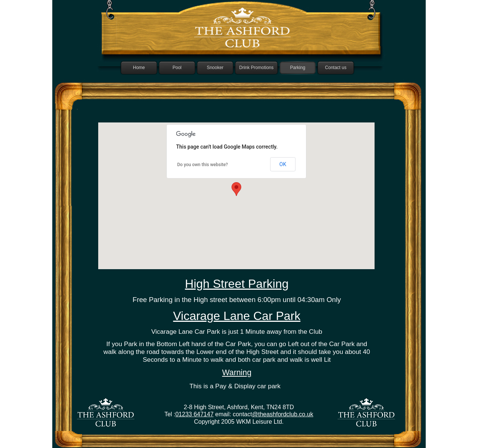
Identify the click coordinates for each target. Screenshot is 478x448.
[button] (236, 189)
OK (283, 164)
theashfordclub (278, 414)
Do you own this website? (203, 165)
